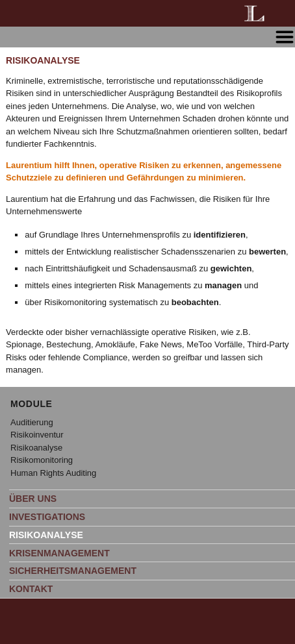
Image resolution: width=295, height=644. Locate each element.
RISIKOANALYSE (46, 535)
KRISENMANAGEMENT (59, 553)
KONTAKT (31, 589)
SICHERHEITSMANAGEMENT (73, 571)
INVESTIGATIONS (47, 517)
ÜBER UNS (33, 499)
